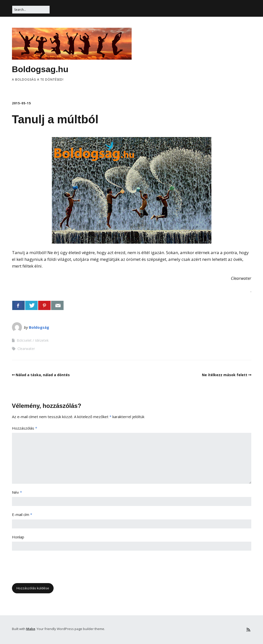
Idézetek (42, 340)
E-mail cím (22, 514)
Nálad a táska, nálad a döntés (43, 375)
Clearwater (26, 349)
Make (31, 629)
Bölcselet (24, 340)
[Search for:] (31, 10)
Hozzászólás (25, 428)
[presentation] (50, 568)
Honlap (18, 537)
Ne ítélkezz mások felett (225, 375)
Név (17, 492)
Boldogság (39, 327)
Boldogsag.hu (40, 69)
